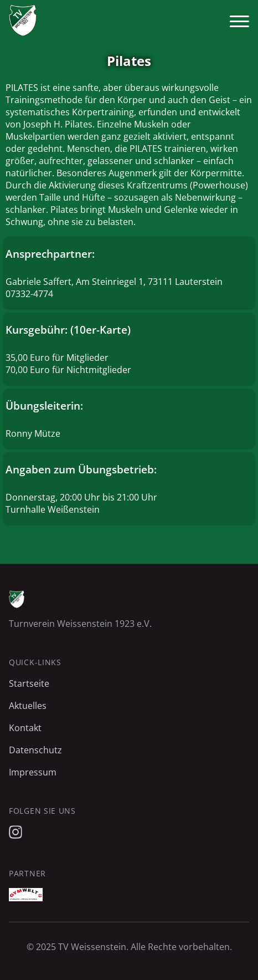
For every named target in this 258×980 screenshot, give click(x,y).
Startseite (29, 683)
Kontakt (25, 728)
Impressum (33, 772)
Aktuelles (28, 706)
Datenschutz (35, 750)
